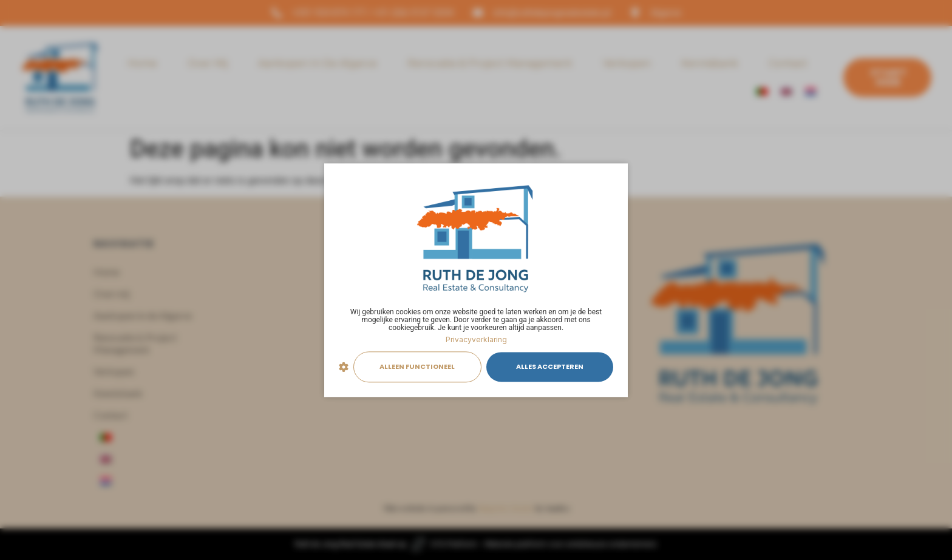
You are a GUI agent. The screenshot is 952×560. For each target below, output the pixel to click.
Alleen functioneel (417, 367)
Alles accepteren (550, 367)
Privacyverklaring (476, 339)
